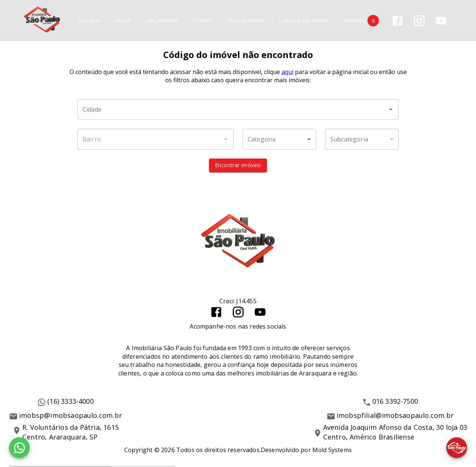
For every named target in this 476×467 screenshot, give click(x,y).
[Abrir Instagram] (419, 21)
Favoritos (361, 21)
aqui (287, 72)
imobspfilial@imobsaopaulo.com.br (395, 416)
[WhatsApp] (19, 448)
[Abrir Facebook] (397, 21)
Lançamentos (162, 21)
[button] (279, 140)
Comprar (89, 21)
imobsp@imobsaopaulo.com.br (70, 416)
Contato (203, 21)
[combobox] (238, 110)
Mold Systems (332, 450)
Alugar (123, 21)
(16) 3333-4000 (70, 402)
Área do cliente (246, 21)
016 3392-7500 (395, 402)
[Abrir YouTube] (441, 21)
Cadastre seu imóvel (303, 21)
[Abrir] (391, 110)
